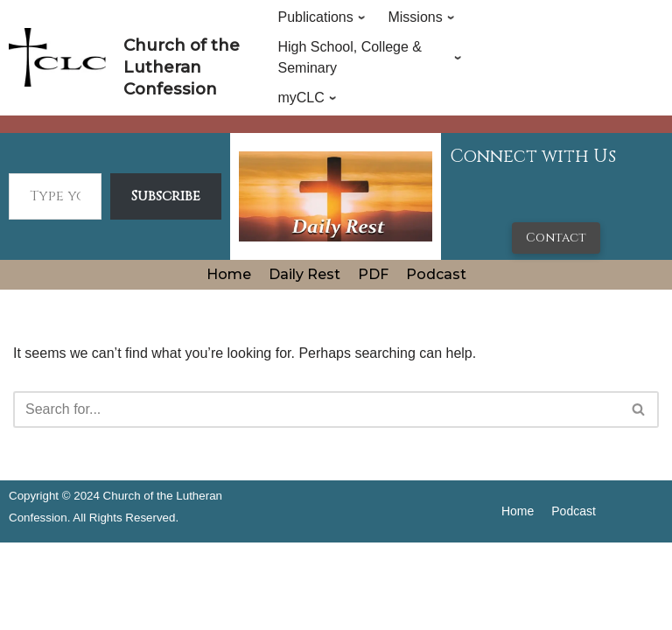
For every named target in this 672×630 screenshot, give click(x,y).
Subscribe (166, 196)
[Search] (316, 409)
